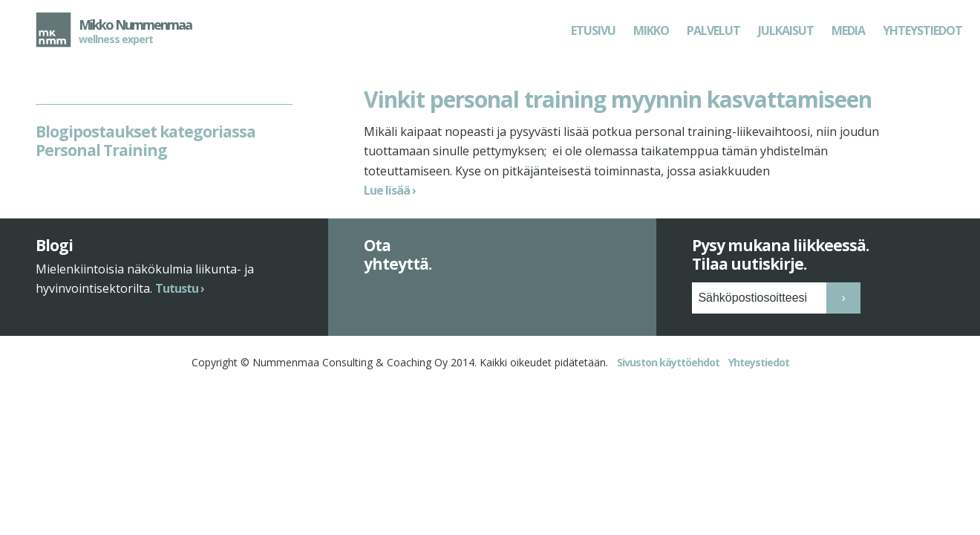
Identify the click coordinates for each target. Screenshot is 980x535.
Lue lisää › (390, 190)
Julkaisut (786, 30)
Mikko (651, 30)
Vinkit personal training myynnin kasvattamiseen (618, 99)
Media (848, 30)
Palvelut (713, 30)
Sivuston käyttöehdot (668, 392)
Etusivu (593, 30)
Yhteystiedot (922, 30)
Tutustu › (180, 318)
